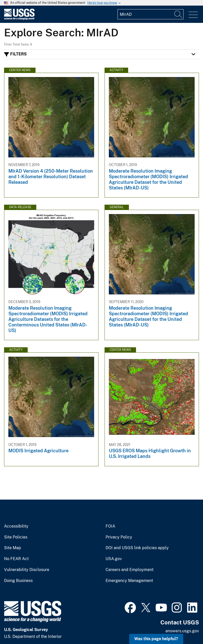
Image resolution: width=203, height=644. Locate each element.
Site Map (13, 548)
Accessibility (16, 526)
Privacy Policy (119, 537)
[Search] (178, 14)
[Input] (150, 14)
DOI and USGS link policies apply (137, 548)
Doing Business (18, 581)
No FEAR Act (16, 559)
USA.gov (114, 559)
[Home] (19, 19)
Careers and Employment (130, 570)
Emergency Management (129, 581)
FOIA (110, 526)
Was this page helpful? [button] (156, 639)
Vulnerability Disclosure (27, 570)
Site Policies (16, 537)
